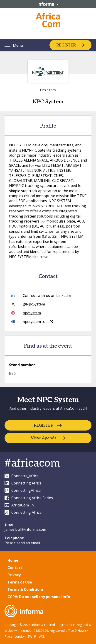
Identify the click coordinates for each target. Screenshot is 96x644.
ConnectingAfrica (23, 490)
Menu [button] (18, 45)
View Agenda (44, 438)
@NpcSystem (28, 304)
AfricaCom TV (20, 505)
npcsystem (26, 313)
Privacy (14, 575)
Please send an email (22, 543)
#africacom (32, 463)
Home (13, 560)
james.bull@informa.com (25, 529)
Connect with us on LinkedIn (41, 295)
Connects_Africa (22, 476)
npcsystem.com (32, 322)
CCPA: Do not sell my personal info (39, 597)
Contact (15, 568)
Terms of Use (20, 582)
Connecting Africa (23, 483)
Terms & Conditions (26, 589)
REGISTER (66, 45)
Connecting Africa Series (29, 498)
